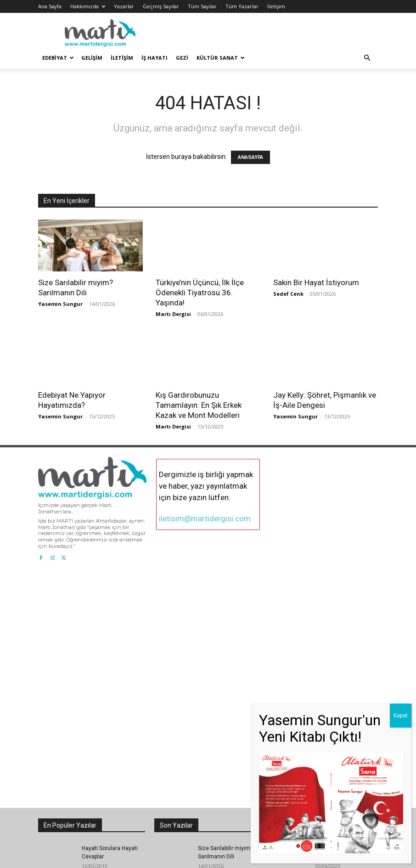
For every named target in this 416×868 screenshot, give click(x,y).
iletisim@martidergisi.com (205, 519)
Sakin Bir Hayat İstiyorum (316, 282)
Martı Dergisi (173, 314)
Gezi (182, 58)
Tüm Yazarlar (242, 6)
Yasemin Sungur (60, 304)
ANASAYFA (250, 157)
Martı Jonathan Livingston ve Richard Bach (342, 689)
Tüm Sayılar (202, 6)
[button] (367, 58)
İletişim (276, 6)
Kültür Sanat (221, 58)
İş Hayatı (155, 58)
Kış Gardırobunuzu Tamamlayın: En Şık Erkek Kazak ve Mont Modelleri (199, 405)
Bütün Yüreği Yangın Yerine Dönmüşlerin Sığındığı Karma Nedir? (343, 770)
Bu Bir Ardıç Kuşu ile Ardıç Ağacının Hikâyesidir (107, 800)
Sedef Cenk (288, 294)
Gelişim (92, 58)
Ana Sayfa (50, 6)
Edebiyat (58, 58)
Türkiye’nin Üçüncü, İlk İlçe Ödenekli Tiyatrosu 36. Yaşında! (200, 293)
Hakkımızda (88, 6)
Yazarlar (124, 6)
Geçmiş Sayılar (161, 6)
